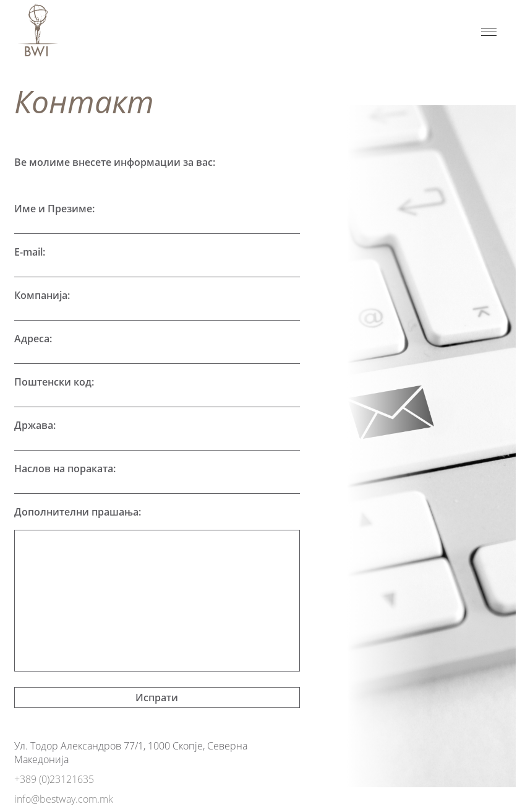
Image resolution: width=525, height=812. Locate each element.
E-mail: (30, 252)
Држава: (35, 425)
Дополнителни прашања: (78, 512)
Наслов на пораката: (65, 469)
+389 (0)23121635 (54, 779)
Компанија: (42, 295)
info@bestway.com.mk (64, 799)
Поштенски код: (54, 382)
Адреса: (33, 339)
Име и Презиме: (54, 209)
